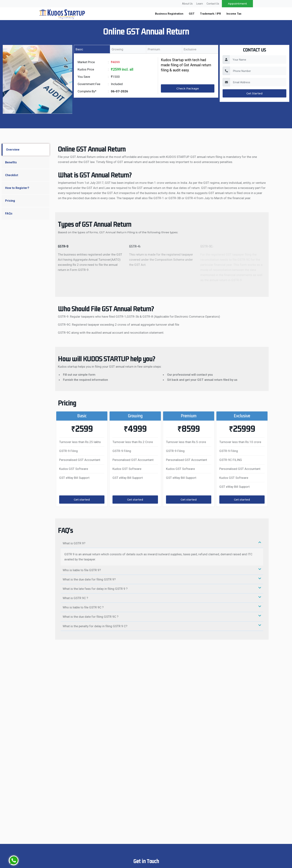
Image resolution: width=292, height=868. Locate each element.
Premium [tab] (154, 49)
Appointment (237, 4)
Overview (13, 150)
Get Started (254, 93)
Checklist (12, 175)
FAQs (9, 213)
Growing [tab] (117, 49)
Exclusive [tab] (190, 49)
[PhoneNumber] (258, 71)
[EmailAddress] (258, 82)
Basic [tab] (79, 49)
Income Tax (234, 14)
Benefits (11, 162)
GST (192, 14)
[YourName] (258, 60)
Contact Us (213, 4)
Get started (82, 500)
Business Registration (169, 14)
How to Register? (17, 188)
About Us (187, 4)
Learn (200, 4)
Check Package (188, 88)
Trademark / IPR (210, 14)
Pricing (10, 201)
